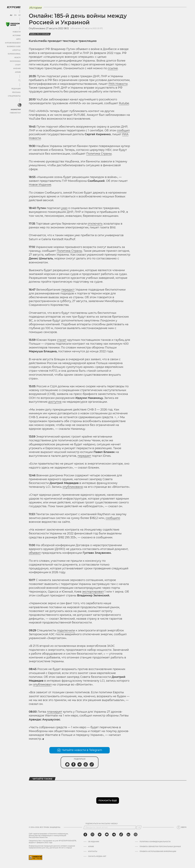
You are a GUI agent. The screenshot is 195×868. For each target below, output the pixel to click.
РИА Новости (118, 84)
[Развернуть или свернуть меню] (19, 81)
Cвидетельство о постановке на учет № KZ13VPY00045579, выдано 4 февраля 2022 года (53, 842)
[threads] (136, 835)
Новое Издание (40, 185)
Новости (17, 32)
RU (11, 15)
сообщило (113, 518)
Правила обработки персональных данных (160, 847)
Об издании (94, 842)
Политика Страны (99, 154)
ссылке (113, 68)
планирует (55, 712)
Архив (18, 72)
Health (17, 58)
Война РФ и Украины (40, 34)
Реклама (16, 92)
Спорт (18, 65)
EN (15, 15)
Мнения (17, 69)
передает (84, 456)
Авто (18, 39)
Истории (17, 36)
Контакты (93, 852)
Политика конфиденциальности (155, 842)
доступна (55, 402)
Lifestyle (16, 50)
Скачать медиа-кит (97, 856)
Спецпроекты (14, 96)
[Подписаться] (139, 827)
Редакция (16, 89)
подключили (66, 630)
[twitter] (100, 835)
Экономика (15, 61)
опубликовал (42, 685)
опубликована (73, 487)
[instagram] (92, 835)
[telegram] (114, 835)
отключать (95, 224)
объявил (35, 553)
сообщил (123, 130)
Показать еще (108, 800)
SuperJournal (14, 54)
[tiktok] (121, 835)
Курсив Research (13, 43)
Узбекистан (15, 113)
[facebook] (85, 835)
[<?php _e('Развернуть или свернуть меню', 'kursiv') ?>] (20, 105)
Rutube (124, 103)
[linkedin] (128, 835)
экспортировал (93, 592)
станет (62, 340)
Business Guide (14, 47)
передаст (68, 290)
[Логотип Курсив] (14, 7)
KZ (19, 15)
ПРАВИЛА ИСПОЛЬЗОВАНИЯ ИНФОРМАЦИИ (158, 852)
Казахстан (16, 109)
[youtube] (107, 835)
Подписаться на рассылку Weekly (102, 824)
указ (64, 208)
